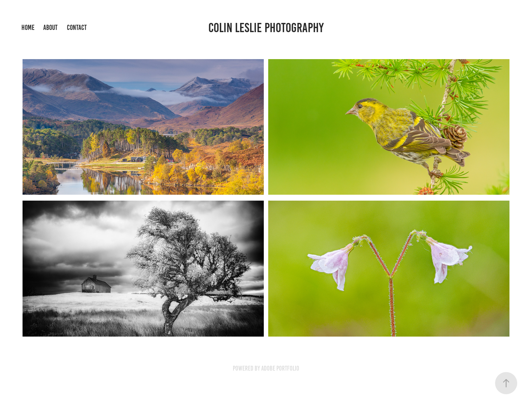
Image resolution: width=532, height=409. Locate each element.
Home (28, 28)
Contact (77, 28)
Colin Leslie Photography (266, 28)
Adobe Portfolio (280, 368)
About (50, 28)
